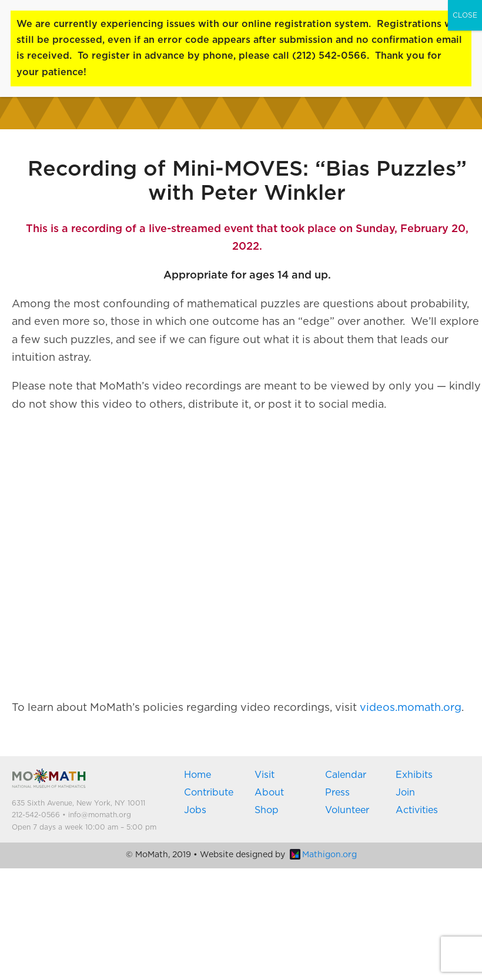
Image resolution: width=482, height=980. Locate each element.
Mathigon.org (323, 855)
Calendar (346, 775)
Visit (265, 775)
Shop (267, 810)
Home (198, 775)
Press (337, 793)
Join (405, 793)
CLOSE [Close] (465, 15)
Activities (417, 810)
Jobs (195, 810)
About (269, 793)
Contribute (209, 793)
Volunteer (347, 810)
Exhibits (414, 775)
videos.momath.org (411, 708)
